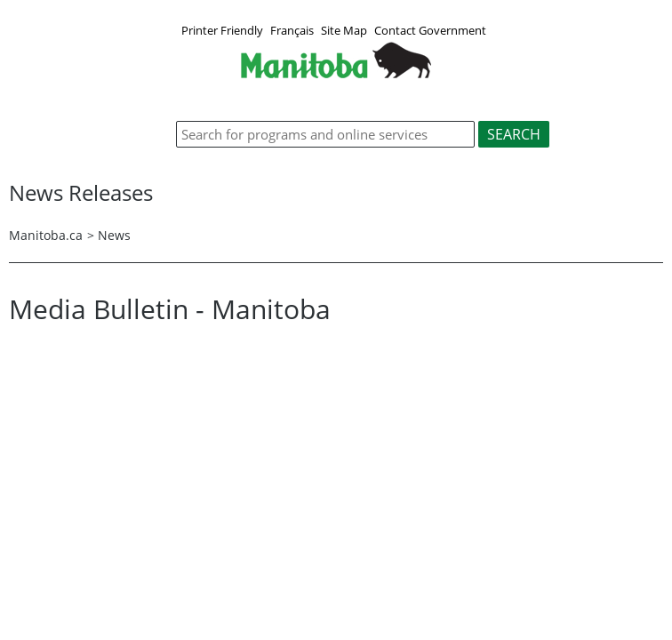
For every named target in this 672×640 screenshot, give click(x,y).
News (114, 235)
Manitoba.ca (46, 235)
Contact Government (430, 30)
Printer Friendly (222, 30)
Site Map (344, 30)
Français (292, 30)
